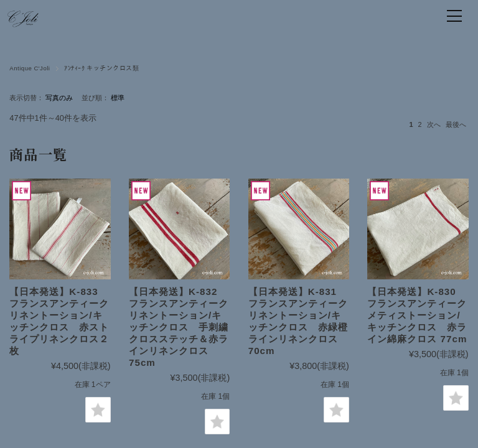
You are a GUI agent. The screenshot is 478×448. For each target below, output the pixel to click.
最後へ (456, 124)
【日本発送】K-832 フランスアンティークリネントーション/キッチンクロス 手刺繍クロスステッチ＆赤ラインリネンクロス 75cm (179, 327)
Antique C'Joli (30, 68)
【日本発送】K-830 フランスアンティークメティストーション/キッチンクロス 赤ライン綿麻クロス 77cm (417, 315)
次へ (434, 124)
